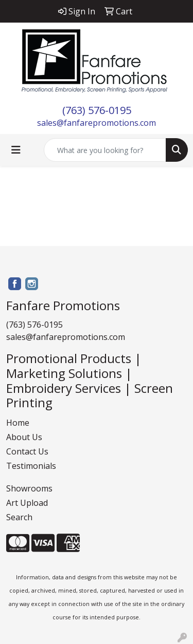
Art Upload (27, 503)
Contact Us (27, 451)
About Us (24, 437)
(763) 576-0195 (97, 110)
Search (19, 517)
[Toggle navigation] (16, 150)
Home (18, 423)
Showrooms (29, 488)
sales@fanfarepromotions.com (97, 123)
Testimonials (31, 466)
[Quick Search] (105, 150)
